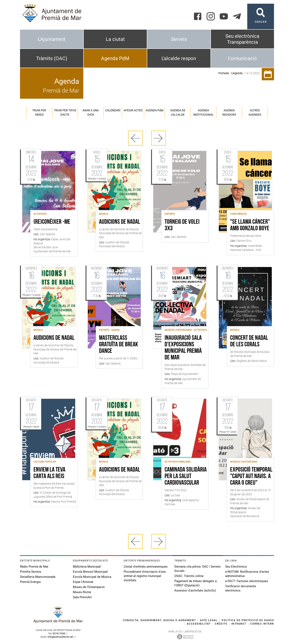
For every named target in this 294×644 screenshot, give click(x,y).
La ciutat (115, 39)
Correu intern (262, 624)
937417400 (59, 634)
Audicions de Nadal (120, 222)
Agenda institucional (203, 112)
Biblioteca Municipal (87, 567)
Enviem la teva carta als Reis (49, 473)
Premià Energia (30, 582)
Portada (224, 73)
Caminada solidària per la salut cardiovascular (186, 476)
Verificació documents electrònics (241, 588)
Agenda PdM (115, 58)
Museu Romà (82, 592)
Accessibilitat (199, 624)
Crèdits (221, 624)
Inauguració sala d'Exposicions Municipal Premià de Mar (183, 348)
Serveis (179, 39)
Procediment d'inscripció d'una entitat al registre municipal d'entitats (145, 576)
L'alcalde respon (179, 58)
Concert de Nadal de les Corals (249, 341)
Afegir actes (133, 110)
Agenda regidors (229, 112)
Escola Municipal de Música (92, 577)
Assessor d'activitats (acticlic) (195, 590)
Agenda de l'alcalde (178, 112)
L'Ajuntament (52, 39)
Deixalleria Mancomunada (38, 577)
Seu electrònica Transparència (242, 39)
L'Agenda (237, 73)
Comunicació (242, 58)
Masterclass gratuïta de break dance (119, 345)
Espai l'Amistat (83, 582)
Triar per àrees (39, 112)
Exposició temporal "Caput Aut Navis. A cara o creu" (251, 476)
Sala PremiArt (82, 597)
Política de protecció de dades (248, 620)
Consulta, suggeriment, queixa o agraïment (159, 620)
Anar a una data (91, 112)
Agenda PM (154, 110)
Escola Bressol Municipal (90, 572)
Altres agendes (255, 112)
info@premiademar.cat (60, 637)
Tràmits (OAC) (52, 58)
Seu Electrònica (236, 567)
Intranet (239, 624)
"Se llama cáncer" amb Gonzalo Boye (250, 225)
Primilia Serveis (31, 572)
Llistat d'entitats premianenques (146, 567)
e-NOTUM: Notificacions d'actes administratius (247, 574)
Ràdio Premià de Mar (34, 567)
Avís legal (209, 620)
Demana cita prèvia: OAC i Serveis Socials (198, 569)
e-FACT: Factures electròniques (247, 581)
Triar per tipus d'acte (65, 112)
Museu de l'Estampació (89, 587)
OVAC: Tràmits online (189, 576)
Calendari (113, 110)
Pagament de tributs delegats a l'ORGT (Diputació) (195, 583)
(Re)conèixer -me (52, 222)
